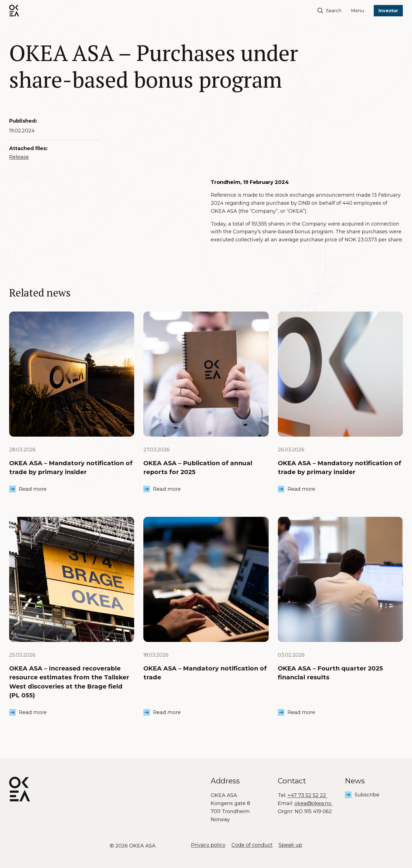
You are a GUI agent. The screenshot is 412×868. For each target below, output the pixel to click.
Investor (388, 11)
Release (19, 157)
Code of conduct (252, 845)
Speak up (290, 845)
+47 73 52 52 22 (307, 795)
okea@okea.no (314, 803)
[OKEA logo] (14, 11)
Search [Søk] (330, 11)
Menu (358, 11)
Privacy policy (208, 845)
